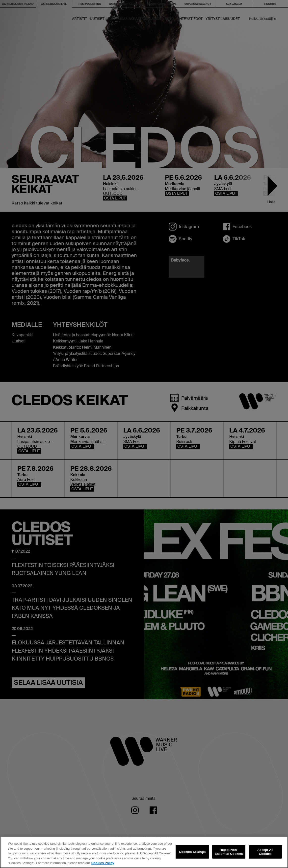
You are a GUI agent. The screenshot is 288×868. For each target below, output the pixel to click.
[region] (144, 852)
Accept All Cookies (265, 852)
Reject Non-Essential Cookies (229, 852)
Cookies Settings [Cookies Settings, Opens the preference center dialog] (192, 852)
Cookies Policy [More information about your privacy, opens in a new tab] (103, 863)
